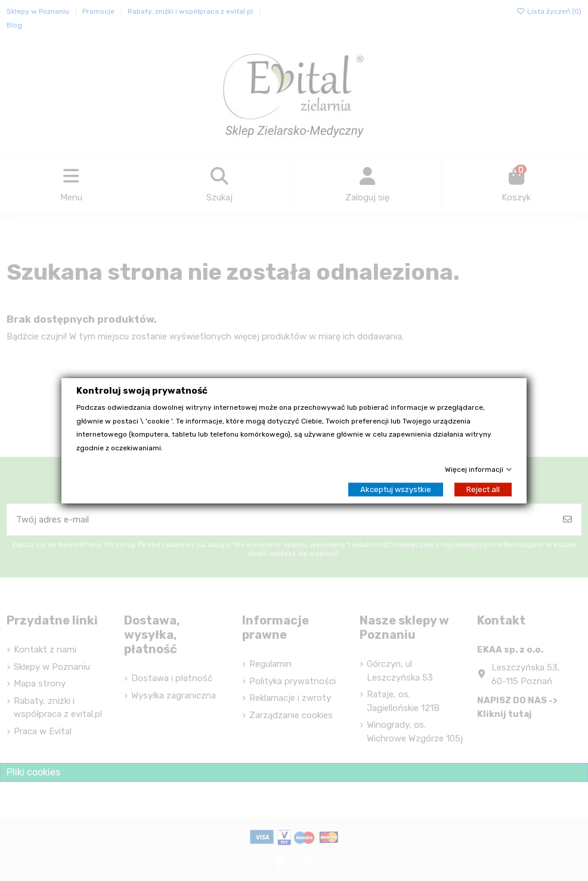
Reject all (483, 489)
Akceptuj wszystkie (396, 489)
